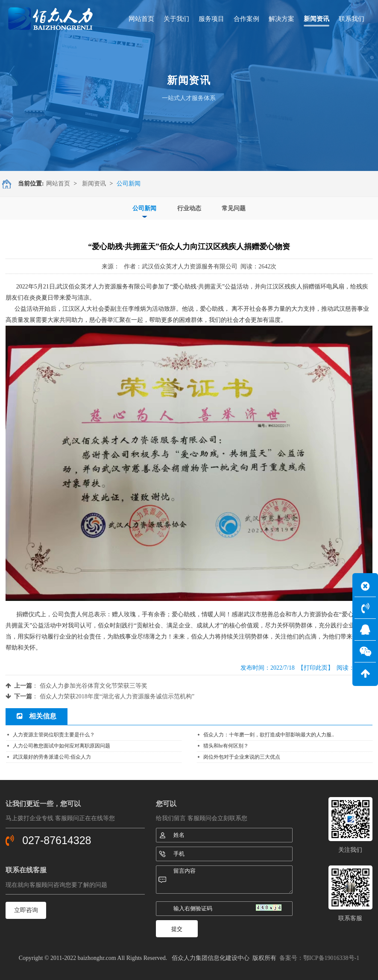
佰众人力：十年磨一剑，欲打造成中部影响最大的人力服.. (269, 735)
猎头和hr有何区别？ (226, 746)
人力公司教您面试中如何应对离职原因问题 (62, 746)
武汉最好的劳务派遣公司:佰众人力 (52, 757)
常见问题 (234, 208)
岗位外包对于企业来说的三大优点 (242, 757)
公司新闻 (144, 208)
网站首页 (58, 184)
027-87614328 (57, 840)
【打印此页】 (316, 668)
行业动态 (189, 208)
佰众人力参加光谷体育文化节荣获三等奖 (94, 686)
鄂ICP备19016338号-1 (331, 958)
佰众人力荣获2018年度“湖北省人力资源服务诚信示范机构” (117, 696)
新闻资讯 (94, 184)
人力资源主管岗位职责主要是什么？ (54, 735)
